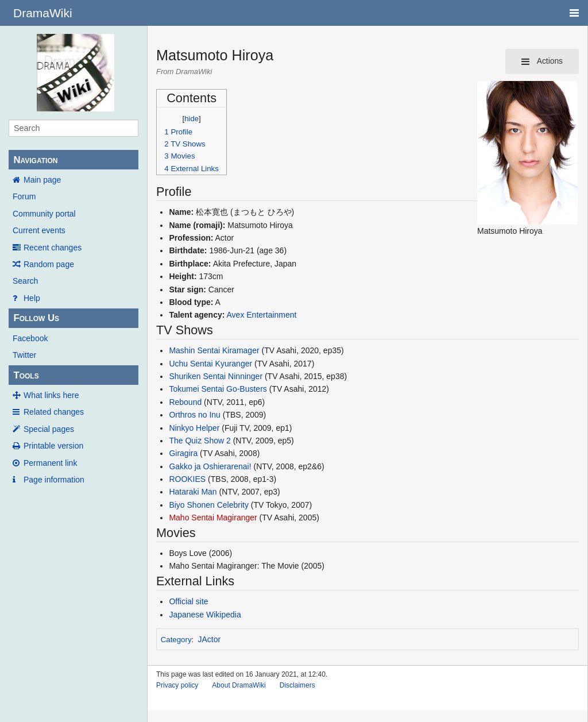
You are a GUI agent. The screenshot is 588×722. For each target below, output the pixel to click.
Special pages (49, 429)
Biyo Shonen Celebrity (209, 505)
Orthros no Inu (195, 415)
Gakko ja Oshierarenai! (210, 466)
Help (32, 298)
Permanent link (50, 463)
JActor (210, 639)
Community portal (44, 214)
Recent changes (53, 248)
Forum (24, 196)
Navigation (35, 160)
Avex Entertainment (262, 315)
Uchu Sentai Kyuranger (210, 364)
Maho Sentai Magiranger (213, 518)
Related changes (54, 412)
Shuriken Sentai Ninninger (216, 376)
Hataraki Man (193, 492)
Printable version (53, 446)
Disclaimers (297, 685)
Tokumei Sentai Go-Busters (218, 389)
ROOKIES (187, 479)
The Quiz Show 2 (200, 441)
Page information (54, 480)
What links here (51, 395)
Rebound (185, 402)
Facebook (30, 338)
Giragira (183, 453)
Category (176, 640)
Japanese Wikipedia (205, 615)
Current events (39, 230)
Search (25, 281)
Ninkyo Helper (194, 428)
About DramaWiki (239, 685)
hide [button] (192, 119)
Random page (49, 264)
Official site (188, 601)
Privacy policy (177, 685)
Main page (42, 180)
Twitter (24, 355)
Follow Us (36, 318)
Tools (26, 375)
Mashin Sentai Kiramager (214, 350)
